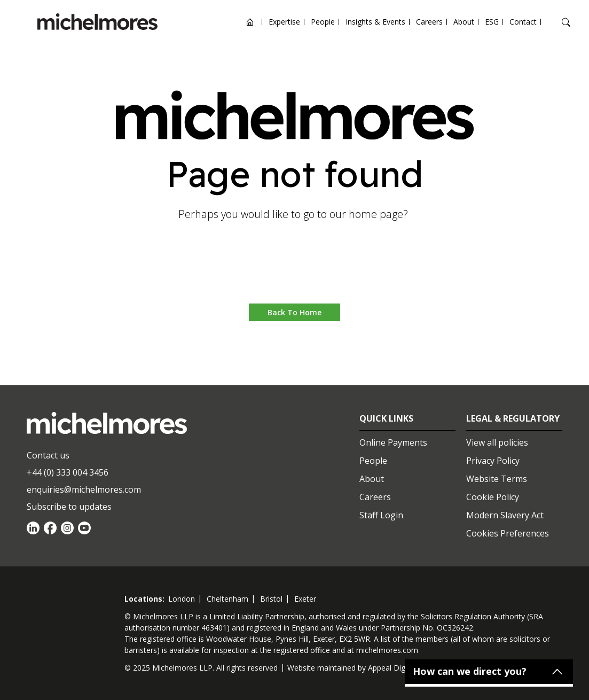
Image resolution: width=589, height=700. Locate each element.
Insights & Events (375, 22)
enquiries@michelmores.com (84, 489)
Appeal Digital (392, 668)
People (323, 22)
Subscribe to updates (69, 507)
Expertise (284, 22)
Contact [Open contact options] (523, 22)
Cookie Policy (493, 497)
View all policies (497, 442)
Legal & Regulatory (513, 418)
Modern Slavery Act (505, 515)
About (464, 22)
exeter (305, 599)
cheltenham (227, 599)
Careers (429, 22)
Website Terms (497, 479)
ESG (492, 22)
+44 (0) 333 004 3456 (68, 472)
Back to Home (294, 312)
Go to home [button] (294, 271)
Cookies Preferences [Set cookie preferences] (508, 533)
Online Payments (393, 442)
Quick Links (386, 418)
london (182, 599)
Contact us (48, 455)
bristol (271, 599)
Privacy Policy (493, 461)
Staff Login (381, 515)
